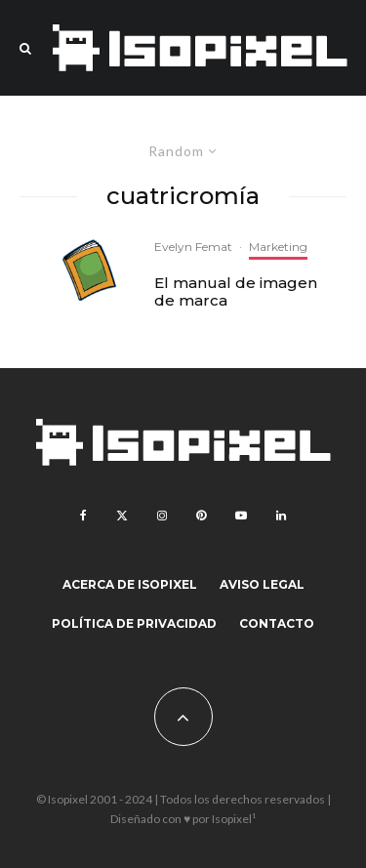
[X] (122, 516)
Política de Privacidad (134, 623)
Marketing (278, 247)
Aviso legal (262, 584)
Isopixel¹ (234, 819)
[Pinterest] (201, 516)
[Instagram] (162, 516)
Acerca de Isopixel (130, 584)
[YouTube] (241, 516)
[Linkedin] (281, 516)
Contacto (277, 623)
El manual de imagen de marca (236, 292)
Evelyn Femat (193, 247)
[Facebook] (83, 516)
